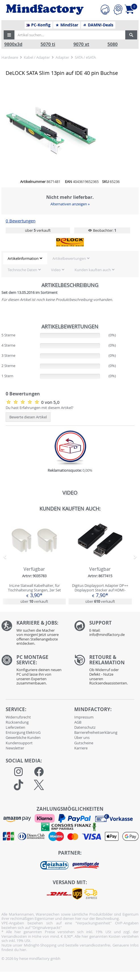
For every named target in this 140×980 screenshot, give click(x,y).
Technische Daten (22, 270)
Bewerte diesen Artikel (28, 417)
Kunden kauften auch (93, 270)
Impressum (84, 717)
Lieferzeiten (15, 727)
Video (56, 270)
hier (23, 950)
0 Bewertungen (21, 221)
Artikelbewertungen (69, 258)
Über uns (82, 737)
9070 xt (81, 44)
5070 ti (48, 44)
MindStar (67, 25)
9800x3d (13, 44)
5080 (113, 44)
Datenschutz (85, 727)
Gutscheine (84, 743)
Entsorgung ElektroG (23, 732)
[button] (9, 35)
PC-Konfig (39, 25)
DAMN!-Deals (98, 25)
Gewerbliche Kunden (23, 737)
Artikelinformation (23, 258)
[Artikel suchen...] (70, 35)
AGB (78, 722)
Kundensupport (19, 743)
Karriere (81, 748)
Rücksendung (17, 722)
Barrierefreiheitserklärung (96, 732)
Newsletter (15, 748)
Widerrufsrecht (18, 717)
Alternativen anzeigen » (70, 204)
